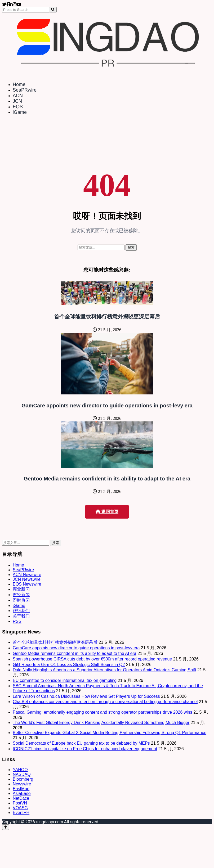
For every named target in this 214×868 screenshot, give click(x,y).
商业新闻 (21, 589)
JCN (17, 101)
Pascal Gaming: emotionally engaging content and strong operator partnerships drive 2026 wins (102, 712)
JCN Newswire (27, 579)
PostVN (20, 803)
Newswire (22, 784)
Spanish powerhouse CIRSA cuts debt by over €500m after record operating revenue (92, 659)
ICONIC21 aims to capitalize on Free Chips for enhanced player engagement (85, 749)
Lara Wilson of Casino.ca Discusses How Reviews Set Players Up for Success (86, 696)
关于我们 (21, 616)
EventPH (21, 813)
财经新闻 (21, 595)
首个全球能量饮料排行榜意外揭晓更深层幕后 (107, 317)
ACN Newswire (27, 575)
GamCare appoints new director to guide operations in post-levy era (107, 406)
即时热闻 (21, 600)
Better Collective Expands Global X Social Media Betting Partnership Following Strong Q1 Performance (110, 733)
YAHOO (20, 770)
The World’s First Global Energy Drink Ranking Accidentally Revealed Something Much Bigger (101, 723)
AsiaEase (22, 793)
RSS (17, 621)
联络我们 (21, 611)
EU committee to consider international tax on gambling (65, 680)
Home (19, 84)
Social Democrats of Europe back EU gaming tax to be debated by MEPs (81, 743)
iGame (20, 112)
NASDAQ (22, 774)
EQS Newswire (27, 584)
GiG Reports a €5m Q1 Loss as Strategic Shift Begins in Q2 (69, 665)
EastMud (21, 789)
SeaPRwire (25, 90)
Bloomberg (23, 779)
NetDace (21, 798)
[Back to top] (6, 827)
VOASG (20, 808)
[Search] (53, 10)
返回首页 (107, 512)
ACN (18, 96)
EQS (18, 107)
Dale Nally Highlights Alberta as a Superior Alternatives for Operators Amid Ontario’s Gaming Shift (104, 670)
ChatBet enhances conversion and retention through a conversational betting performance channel (105, 702)
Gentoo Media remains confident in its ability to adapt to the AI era (107, 479)
